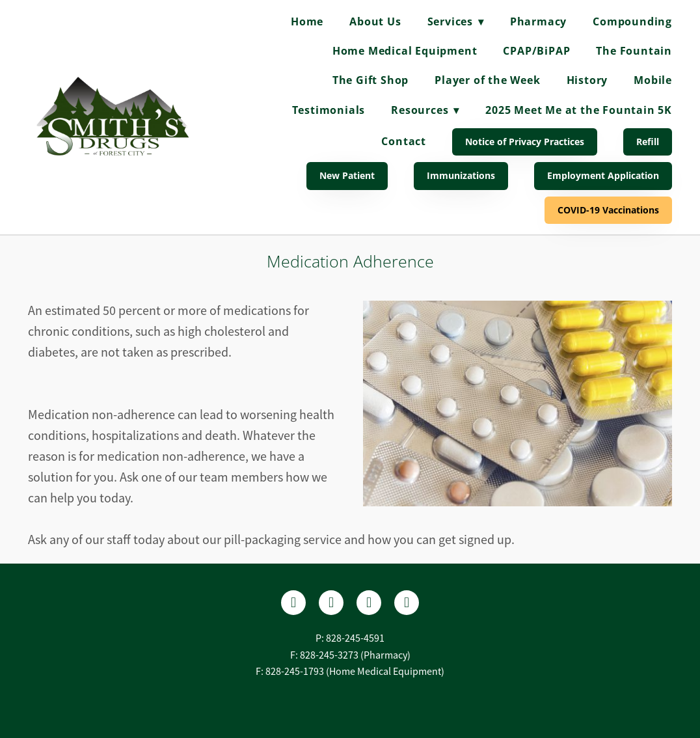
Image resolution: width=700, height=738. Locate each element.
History (587, 80)
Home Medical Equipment (405, 51)
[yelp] (331, 603)
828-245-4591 (355, 638)
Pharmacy (538, 21)
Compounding (632, 21)
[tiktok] (407, 603)
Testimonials (329, 110)
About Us (375, 21)
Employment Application (603, 175)
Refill (648, 142)
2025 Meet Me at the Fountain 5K (579, 110)
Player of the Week (487, 80)
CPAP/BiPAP (536, 51)
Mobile (653, 80)
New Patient (347, 175)
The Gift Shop (370, 80)
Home (307, 21)
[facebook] (293, 603)
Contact (404, 141)
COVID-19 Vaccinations (608, 210)
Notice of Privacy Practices (525, 142)
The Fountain (634, 51)
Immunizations (461, 175)
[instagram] (369, 603)
